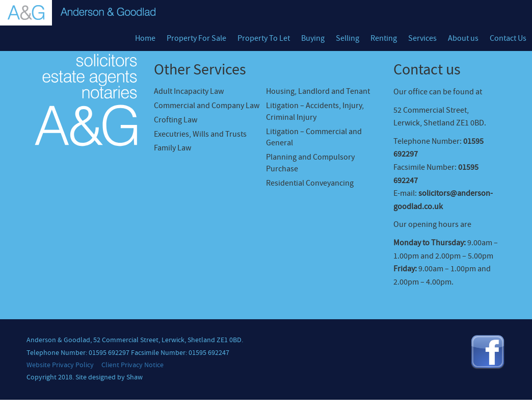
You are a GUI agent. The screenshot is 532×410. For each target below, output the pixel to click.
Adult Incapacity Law (189, 91)
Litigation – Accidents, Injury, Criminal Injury (315, 111)
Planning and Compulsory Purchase (310, 163)
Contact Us (508, 38)
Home (145, 38)
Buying (313, 38)
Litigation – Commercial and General (314, 137)
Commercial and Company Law (207, 106)
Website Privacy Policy (60, 365)
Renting (384, 38)
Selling (348, 38)
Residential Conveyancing (310, 183)
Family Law (172, 148)
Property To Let (264, 38)
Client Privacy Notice (132, 365)
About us (463, 38)
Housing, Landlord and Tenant (318, 91)
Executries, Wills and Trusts (200, 134)
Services (422, 38)
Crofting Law (176, 120)
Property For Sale (196, 38)
